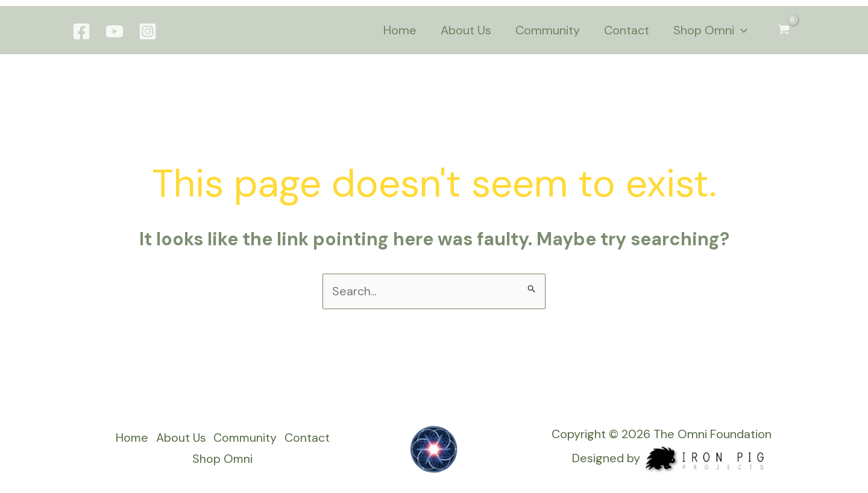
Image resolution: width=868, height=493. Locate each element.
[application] (741, 30)
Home (128, 439)
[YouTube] (115, 31)
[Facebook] (81, 31)
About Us (179, 439)
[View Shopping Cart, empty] (784, 30)
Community (246, 439)
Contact (310, 439)
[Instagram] (148, 31)
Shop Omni (222, 460)
